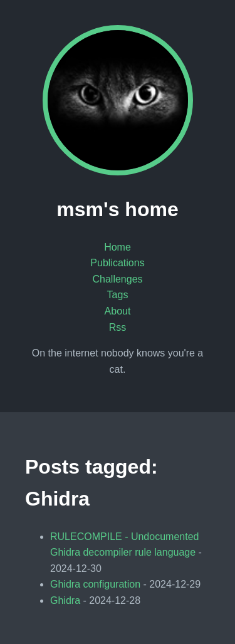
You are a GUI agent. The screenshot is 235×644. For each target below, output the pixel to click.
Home (118, 247)
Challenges (117, 279)
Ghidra (65, 600)
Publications (117, 263)
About (118, 311)
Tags (118, 295)
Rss (118, 327)
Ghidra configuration (95, 584)
